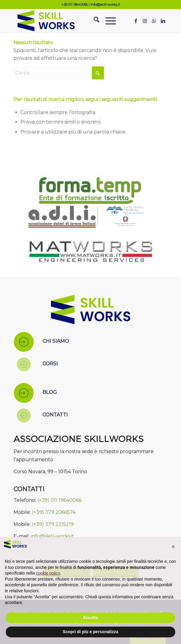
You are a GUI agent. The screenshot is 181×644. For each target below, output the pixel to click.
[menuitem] (94, 21)
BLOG (50, 392)
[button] (173, 547)
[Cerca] (94, 21)
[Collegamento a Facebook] (136, 21)
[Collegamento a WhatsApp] (154, 21)
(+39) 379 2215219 (53, 524)
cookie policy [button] (48, 573)
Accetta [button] (90, 618)
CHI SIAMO (56, 341)
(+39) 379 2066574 (54, 512)
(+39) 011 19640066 (59, 500)
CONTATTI (55, 415)
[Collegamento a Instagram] (145, 21)
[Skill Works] (75, 21)
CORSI (50, 364)
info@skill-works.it (105, 5)
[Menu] (108, 21)
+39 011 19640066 (75, 5)
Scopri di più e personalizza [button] (90, 632)
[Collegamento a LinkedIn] (163, 21)
